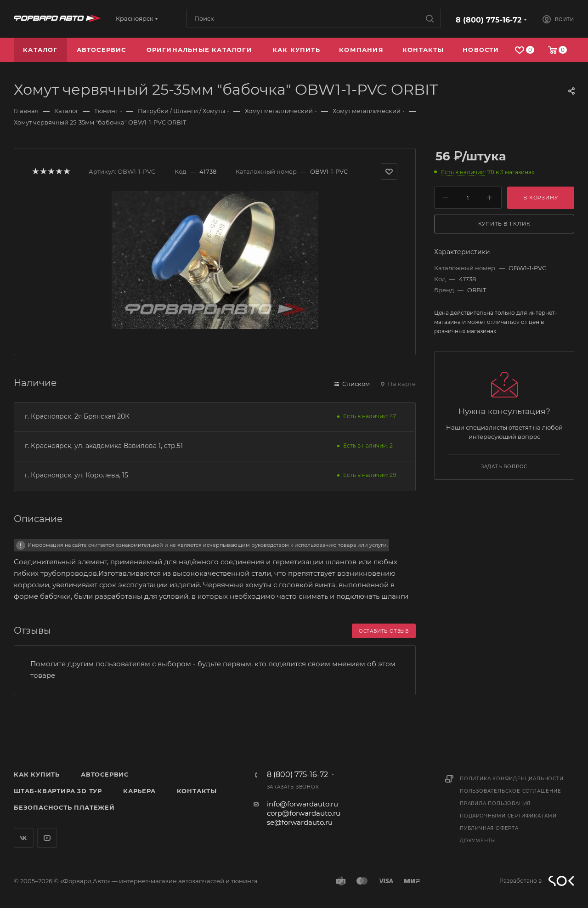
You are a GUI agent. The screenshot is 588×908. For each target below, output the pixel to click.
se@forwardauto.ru (300, 822)
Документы (478, 841)
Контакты (197, 791)
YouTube (47, 838)
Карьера (139, 791)
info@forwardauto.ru (302, 804)
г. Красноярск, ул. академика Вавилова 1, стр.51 (104, 446)
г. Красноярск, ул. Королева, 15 (76, 475)
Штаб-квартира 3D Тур (58, 791)
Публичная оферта (489, 828)
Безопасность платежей (64, 807)
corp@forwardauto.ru (304, 813)
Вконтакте (24, 838)
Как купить (37, 774)
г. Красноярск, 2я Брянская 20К (77, 416)
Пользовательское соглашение (511, 791)
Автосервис (105, 774)
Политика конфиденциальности (512, 779)
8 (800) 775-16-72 (489, 20)
